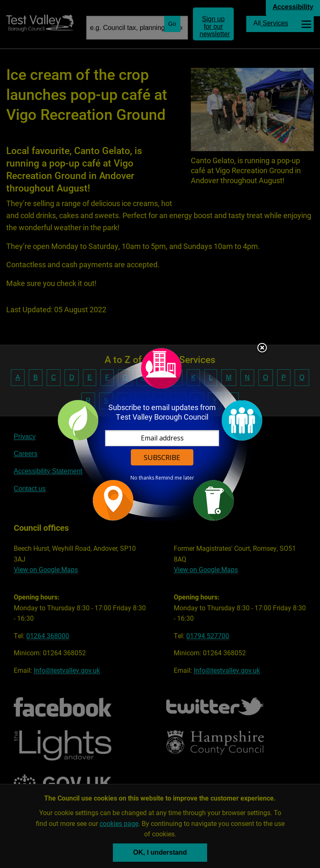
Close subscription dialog (262, 348)
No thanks (142, 478)
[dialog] (160, 434)
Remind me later (175, 478)
